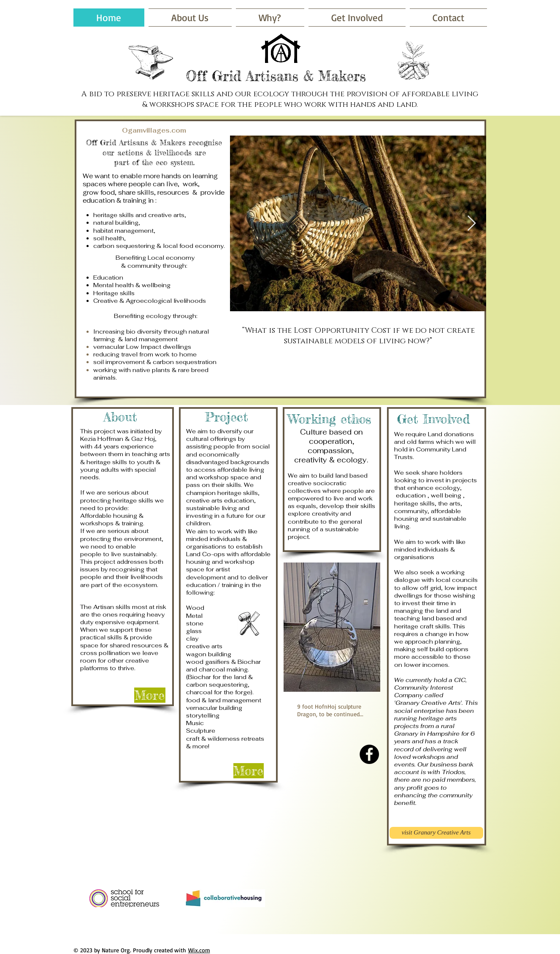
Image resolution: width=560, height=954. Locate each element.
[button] (357, 18)
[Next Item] (472, 224)
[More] (150, 695)
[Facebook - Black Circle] (369, 754)
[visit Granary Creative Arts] (436, 833)
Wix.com (199, 950)
